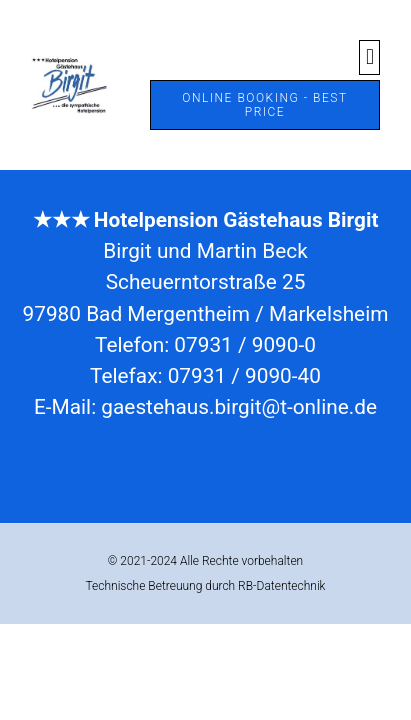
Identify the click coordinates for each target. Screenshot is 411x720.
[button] (369, 57)
